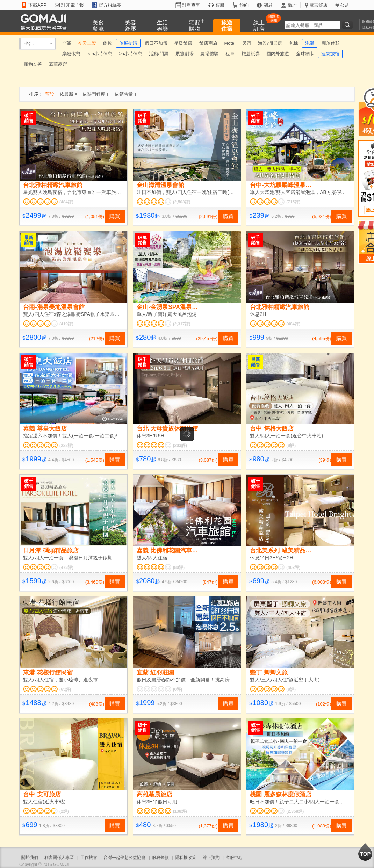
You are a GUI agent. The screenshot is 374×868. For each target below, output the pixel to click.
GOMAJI (45, 22)
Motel (230, 43)
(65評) (65, 689)
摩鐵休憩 (71, 54)
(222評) (66, 446)
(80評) (179, 567)
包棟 (294, 43)
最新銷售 (29, 240)
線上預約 (211, 858)
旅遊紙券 (251, 54)
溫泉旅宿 (330, 54)
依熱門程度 (96, 94)
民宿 (247, 43)
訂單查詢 (191, 5)
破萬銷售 (142, 240)
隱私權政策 (186, 858)
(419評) (66, 324)
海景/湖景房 (270, 43)
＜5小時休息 (100, 54)
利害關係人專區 (59, 858)
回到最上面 (365, 852)
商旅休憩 (331, 43)
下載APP (37, 5)
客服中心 (234, 858)
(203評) (180, 446)
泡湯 (310, 43)
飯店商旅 (208, 43)
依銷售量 (126, 94)
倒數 (107, 43)
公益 (345, 5)
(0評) (178, 689)
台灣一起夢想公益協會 (124, 858)
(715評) (293, 202)
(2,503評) (182, 202)
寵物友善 (33, 64)
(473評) (66, 567)
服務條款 (160, 858)
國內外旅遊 (278, 54)
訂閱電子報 (73, 5)
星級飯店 (183, 43)
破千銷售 (29, 118)
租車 (230, 54)
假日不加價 (156, 43)
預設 (50, 94)
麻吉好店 (318, 5)
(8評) (291, 689)
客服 (220, 5)
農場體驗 (209, 54)
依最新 (69, 94)
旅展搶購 (128, 43)
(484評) (66, 202)
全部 (29, 44)
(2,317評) (182, 324)
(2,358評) (295, 811)
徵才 (292, 5)
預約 (244, 5)
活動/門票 (159, 54)
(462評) (293, 567)
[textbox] (312, 25)
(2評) (64, 811)
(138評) (180, 811)
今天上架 (87, 43)
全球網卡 (305, 54)
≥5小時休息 (130, 54)
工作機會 (89, 858)
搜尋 (348, 25)
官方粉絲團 (110, 5)
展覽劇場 (185, 54)
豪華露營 (58, 64)
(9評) (291, 446)
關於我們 (30, 858)
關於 (268, 5)
